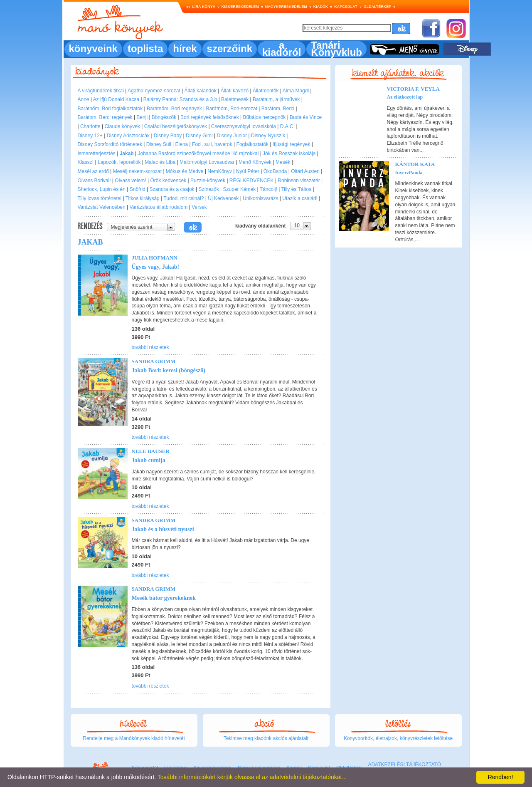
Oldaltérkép (378, 7)
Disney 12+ (90, 136)
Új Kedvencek (223, 198)
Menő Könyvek (255, 162)
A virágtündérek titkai (101, 91)
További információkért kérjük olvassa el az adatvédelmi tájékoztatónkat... (252, 777)
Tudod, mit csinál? (184, 198)
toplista (145, 48)
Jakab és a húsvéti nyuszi (163, 529)
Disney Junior (232, 136)
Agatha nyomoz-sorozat (154, 91)
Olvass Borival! (94, 181)
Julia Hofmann (155, 258)
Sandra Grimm (154, 361)
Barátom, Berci (278, 109)
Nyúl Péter (248, 171)
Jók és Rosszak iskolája (289, 153)
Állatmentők (266, 91)
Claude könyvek (122, 126)
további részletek (150, 347)
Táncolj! (268, 189)
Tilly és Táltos (296, 189)
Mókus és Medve (185, 171)
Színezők (208, 189)
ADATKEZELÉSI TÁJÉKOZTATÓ (404, 765)
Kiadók (321, 7)
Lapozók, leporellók (119, 162)
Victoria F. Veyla (413, 89)
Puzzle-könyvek (208, 181)
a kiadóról (282, 49)
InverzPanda (409, 173)
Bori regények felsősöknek (210, 117)
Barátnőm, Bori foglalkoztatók (110, 109)
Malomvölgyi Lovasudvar (207, 162)
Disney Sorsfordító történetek (110, 144)
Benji (142, 117)
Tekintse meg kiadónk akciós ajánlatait (266, 738)
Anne (84, 99)
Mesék (283, 162)
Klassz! (86, 162)
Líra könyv (204, 7)
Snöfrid (138, 189)
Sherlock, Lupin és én (102, 189)
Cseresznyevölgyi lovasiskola (244, 126)
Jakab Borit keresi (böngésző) (169, 370)
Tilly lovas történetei (100, 198)
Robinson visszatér (299, 181)
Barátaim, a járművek (276, 99)
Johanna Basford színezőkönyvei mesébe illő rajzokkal (198, 153)
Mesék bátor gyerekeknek (164, 598)
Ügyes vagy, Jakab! (156, 267)
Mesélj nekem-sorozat (137, 171)
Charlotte (90, 126)
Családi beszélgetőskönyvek (176, 126)
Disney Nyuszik (268, 136)
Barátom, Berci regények (105, 117)
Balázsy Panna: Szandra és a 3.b (180, 99)
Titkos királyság (143, 198)
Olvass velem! (130, 181)
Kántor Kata (415, 164)
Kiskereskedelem (240, 7)
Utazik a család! (300, 198)
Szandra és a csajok (172, 189)
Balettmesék (235, 99)
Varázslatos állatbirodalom (159, 207)
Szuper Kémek (240, 189)
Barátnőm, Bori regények (174, 109)
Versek (199, 207)
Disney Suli (159, 144)
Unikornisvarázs (260, 198)
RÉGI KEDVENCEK (252, 181)
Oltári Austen (305, 171)
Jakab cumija (149, 460)
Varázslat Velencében (102, 207)
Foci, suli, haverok (212, 144)
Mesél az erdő (93, 171)
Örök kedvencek (168, 181)
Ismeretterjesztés (97, 153)
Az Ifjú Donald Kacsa (116, 99)
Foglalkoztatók (252, 144)
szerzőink (230, 48)
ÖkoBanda (275, 171)
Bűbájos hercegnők (265, 117)
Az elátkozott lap (405, 97)
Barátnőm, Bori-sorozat (232, 109)
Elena (182, 144)
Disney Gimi (199, 136)
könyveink (93, 48)
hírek (185, 48)
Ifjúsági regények (292, 144)
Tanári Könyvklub (336, 49)
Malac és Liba (160, 162)
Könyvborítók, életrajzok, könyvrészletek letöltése (398, 738)
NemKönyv (220, 171)
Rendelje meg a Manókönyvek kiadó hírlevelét (134, 738)
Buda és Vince (306, 117)
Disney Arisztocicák (128, 136)
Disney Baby (168, 136)
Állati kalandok (201, 91)
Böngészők (164, 117)
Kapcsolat (346, 7)
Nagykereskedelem (286, 7)
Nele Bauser (151, 451)
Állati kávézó (235, 91)
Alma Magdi (296, 91)
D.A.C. (287, 126)
